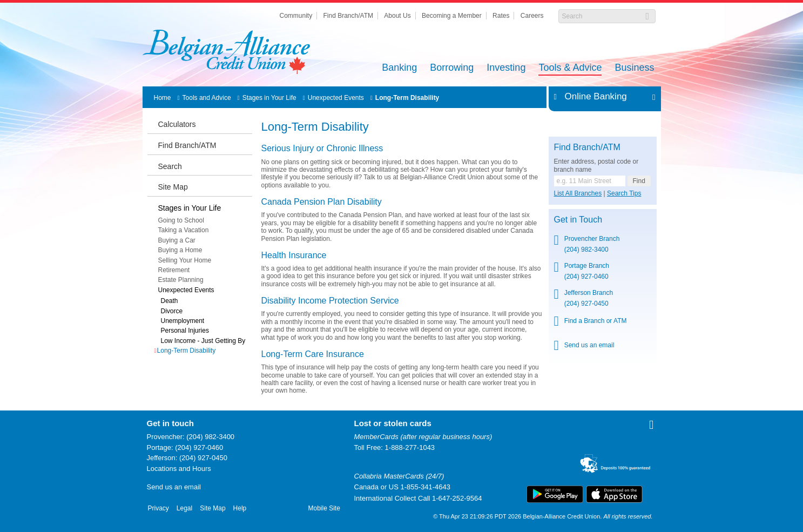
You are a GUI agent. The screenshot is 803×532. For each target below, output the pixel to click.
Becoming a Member (452, 16)
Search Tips (624, 193)
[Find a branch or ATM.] (590, 181)
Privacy (158, 508)
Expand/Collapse (651, 97)
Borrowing (452, 68)
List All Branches (578, 193)
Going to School (181, 220)
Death (170, 301)
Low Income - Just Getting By (203, 341)
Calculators (177, 124)
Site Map (173, 187)
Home (163, 98)
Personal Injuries (185, 331)
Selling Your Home (185, 260)
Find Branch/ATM (348, 16)
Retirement (174, 270)
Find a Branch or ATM (596, 321)
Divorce (172, 311)
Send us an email (589, 345)
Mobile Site (324, 508)
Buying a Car (177, 240)
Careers (532, 16)
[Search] (601, 16)
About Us (397, 16)
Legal (184, 508)
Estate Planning (181, 280)
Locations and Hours (179, 469)
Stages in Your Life (269, 98)
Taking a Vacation (184, 230)
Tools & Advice (570, 68)
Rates (501, 16)
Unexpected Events (336, 98)
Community (296, 16)
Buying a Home (180, 250)
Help (240, 508)
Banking (399, 68)
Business (634, 68)
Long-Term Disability (407, 98)
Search (170, 166)
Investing (506, 68)
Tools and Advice (207, 98)
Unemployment (183, 321)
